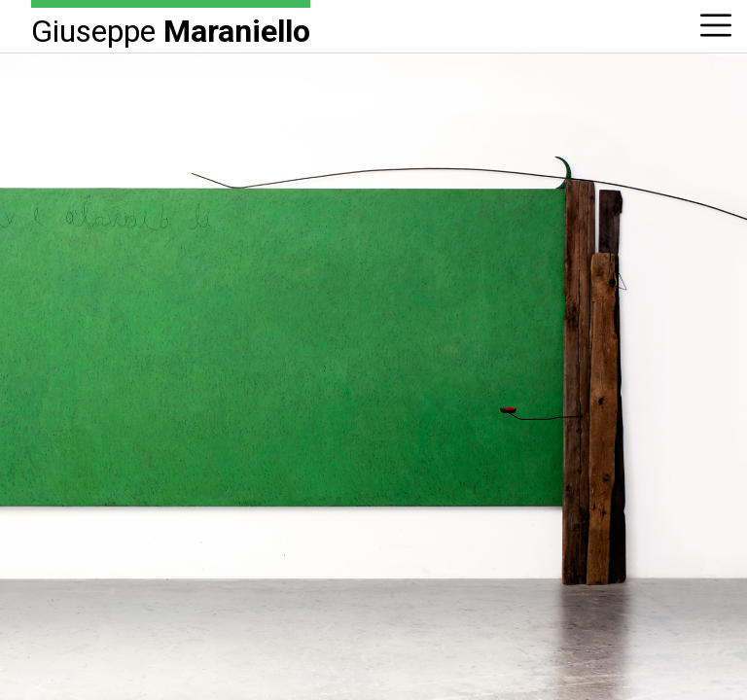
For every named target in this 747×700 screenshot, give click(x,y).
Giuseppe (171, 30)
